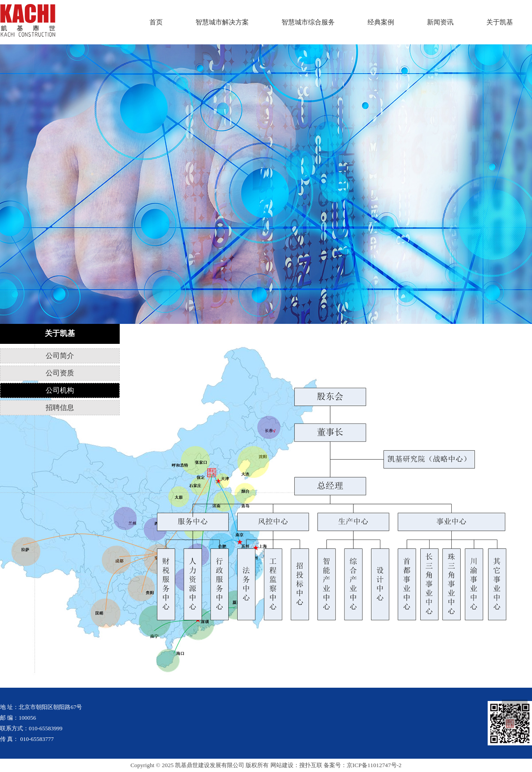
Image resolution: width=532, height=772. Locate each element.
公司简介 (60, 356)
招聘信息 (60, 408)
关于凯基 (500, 22)
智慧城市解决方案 (222, 22)
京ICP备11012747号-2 (374, 765)
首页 (156, 22)
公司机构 (60, 390)
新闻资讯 (440, 22)
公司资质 (60, 373)
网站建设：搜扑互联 (296, 765)
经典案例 (381, 22)
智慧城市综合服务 (308, 22)
